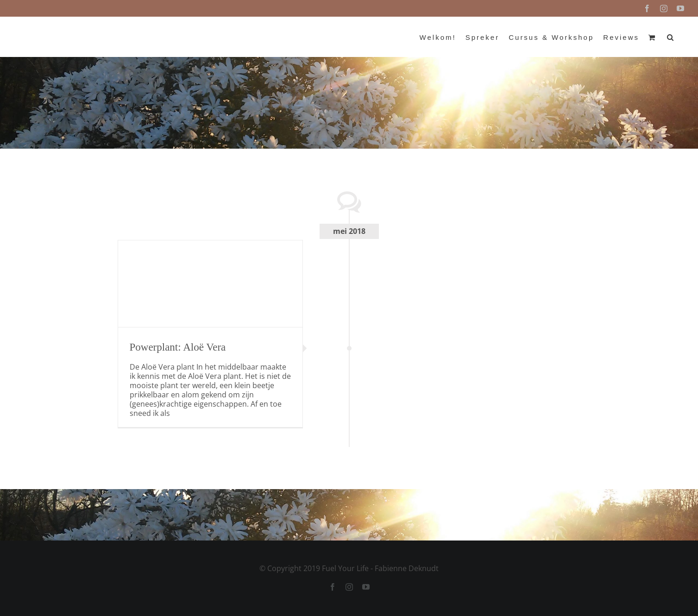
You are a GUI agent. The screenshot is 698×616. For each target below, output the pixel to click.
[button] (671, 37)
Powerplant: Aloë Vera (178, 347)
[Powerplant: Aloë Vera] (210, 284)
